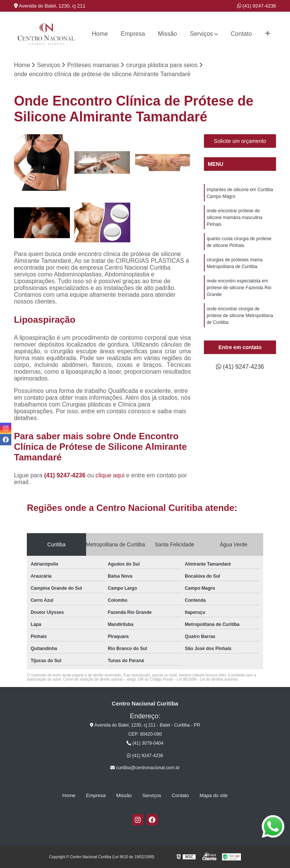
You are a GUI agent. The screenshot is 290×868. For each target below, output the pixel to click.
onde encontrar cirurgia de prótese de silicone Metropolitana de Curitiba (240, 316)
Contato (241, 34)
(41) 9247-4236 (257, 6)
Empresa (133, 34)
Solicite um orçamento (240, 141)
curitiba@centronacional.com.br (145, 768)
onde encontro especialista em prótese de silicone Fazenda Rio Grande (239, 288)
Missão (167, 34)
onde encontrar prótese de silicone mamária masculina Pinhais (234, 218)
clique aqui (110, 475)
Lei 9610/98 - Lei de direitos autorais (207, 679)
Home (100, 34)
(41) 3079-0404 (145, 743)
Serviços (201, 34)
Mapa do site (213, 795)
